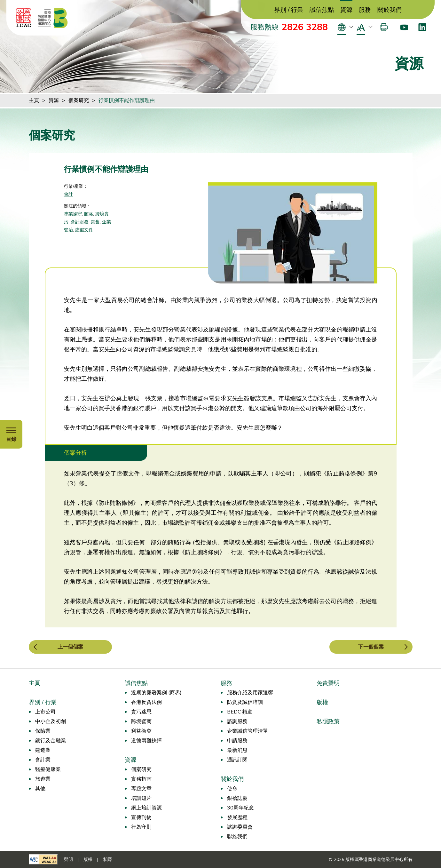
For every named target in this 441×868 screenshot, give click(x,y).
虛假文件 (84, 230)
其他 (40, 789)
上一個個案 (70, 647)
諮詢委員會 (240, 827)
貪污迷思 (141, 712)
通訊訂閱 (237, 760)
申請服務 (237, 741)
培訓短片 (141, 798)
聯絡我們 (237, 837)
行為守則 (141, 827)
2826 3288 (305, 27)
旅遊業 (43, 779)
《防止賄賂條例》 (344, 474)
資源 (346, 10)
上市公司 (45, 712)
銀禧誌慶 (237, 798)
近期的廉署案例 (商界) (156, 693)
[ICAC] (24, 18)
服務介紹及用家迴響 (250, 693)
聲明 (68, 860)
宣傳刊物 (141, 817)
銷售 (95, 222)
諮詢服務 (237, 721)
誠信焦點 (322, 10)
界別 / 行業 (289, 10)
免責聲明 (328, 683)
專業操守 (73, 214)
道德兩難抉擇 (146, 741)
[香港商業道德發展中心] (53, 18)
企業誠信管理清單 (248, 731)
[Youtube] (404, 27)
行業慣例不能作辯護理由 (127, 100)
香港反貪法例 (146, 702)
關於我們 (390, 10)
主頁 (34, 100)
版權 (322, 702)
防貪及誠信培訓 (245, 702)
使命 (232, 789)
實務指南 (141, 779)
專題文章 (141, 789)
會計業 (43, 760)
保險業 (43, 731)
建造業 (43, 750)
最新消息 (237, 750)
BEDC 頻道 (240, 712)
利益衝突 (141, 731)
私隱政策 (328, 721)
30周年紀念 (240, 808)
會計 (68, 194)
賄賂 (89, 214)
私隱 (107, 860)
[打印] (384, 27)
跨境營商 (141, 721)
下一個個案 (371, 647)
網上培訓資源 (146, 808)
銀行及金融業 (51, 741)
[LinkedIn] (422, 27)
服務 (365, 10)
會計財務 (80, 222)
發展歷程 (237, 817)
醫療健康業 (48, 769)
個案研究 (79, 100)
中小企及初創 (51, 721)
